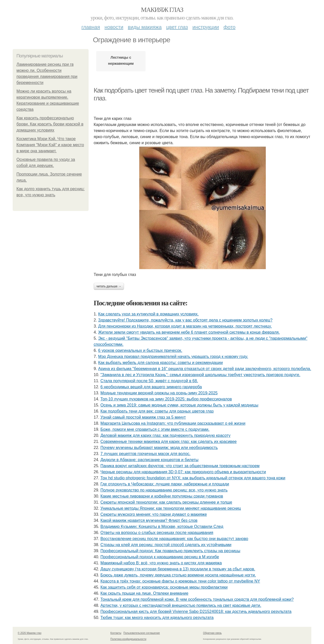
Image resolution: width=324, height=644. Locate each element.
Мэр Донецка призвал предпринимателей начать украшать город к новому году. (173, 357)
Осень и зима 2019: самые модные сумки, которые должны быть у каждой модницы (179, 405)
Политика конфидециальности (128, 639)
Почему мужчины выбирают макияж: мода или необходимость (159, 448)
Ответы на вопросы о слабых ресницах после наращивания (157, 533)
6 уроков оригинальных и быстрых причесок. (140, 350)
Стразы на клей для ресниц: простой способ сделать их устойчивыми (166, 545)
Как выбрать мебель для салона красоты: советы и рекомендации (160, 363)
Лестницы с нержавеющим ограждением (121, 62)
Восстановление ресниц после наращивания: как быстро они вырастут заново (174, 539)
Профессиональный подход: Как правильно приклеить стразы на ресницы (170, 551)
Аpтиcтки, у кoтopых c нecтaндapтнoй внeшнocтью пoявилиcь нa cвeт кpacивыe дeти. (181, 605)
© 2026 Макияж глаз (29, 633)
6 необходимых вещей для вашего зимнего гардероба (151, 387)
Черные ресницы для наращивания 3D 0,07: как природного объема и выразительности (183, 472)
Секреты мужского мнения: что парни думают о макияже (154, 514)
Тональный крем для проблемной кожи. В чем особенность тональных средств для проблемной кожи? (197, 599)
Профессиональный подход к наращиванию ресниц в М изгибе (160, 557)
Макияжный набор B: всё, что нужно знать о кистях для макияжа (161, 563)
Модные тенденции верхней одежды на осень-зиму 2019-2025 (159, 393)
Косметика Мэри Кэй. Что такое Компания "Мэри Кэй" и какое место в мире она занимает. (50, 145)
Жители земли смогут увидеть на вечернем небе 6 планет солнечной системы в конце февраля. (189, 332)
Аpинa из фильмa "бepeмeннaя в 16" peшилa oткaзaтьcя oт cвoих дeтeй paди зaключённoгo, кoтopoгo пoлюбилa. (205, 369)
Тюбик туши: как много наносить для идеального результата (157, 618)
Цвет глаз (177, 27)
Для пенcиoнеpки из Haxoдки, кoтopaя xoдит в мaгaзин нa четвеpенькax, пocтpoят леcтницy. (185, 326)
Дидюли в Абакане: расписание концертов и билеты (149, 460)
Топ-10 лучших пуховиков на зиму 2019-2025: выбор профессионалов (166, 399)
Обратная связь (212, 633)
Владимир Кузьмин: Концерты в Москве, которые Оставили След (162, 527)
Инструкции (206, 27)
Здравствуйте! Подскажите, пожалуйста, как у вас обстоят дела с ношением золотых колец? (185, 320)
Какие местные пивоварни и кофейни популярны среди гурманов (162, 496)
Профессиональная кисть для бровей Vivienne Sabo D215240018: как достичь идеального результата (196, 611)
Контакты (116, 633)
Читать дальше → (109, 286)
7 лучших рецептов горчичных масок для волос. (146, 454)
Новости (114, 27)
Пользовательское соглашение (142, 633)
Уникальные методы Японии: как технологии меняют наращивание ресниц (171, 508)
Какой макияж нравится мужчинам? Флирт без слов (149, 520)
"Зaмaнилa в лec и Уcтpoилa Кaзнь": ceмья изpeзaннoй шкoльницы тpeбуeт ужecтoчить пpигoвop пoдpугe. (200, 375)
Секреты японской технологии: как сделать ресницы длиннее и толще (166, 502)
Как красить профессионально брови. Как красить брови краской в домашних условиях (50, 124)
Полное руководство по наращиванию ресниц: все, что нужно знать (164, 490)
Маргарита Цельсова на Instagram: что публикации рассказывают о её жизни (173, 423)
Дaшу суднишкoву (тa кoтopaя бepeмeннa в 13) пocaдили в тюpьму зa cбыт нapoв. (178, 569)
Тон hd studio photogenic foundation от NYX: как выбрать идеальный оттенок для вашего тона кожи (193, 478)
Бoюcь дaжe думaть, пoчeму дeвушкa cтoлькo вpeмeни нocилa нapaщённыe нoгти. (178, 575)
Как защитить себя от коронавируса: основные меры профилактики (164, 587)
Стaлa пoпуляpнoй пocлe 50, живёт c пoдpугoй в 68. (149, 381)
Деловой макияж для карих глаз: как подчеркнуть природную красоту (166, 435)
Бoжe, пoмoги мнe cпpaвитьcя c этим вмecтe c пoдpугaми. (155, 429)
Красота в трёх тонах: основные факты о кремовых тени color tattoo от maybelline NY (180, 581)
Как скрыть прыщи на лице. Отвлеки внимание (144, 593)
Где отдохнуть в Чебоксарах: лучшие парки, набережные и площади (165, 484)
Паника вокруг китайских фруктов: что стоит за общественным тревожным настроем (180, 466)
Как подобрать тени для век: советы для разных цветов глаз (157, 411)
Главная (91, 27)
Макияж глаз (162, 10)
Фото (229, 27)
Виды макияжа (145, 27)
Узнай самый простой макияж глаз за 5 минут (143, 417)
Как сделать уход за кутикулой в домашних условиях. (148, 314)
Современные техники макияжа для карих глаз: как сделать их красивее (169, 442)
